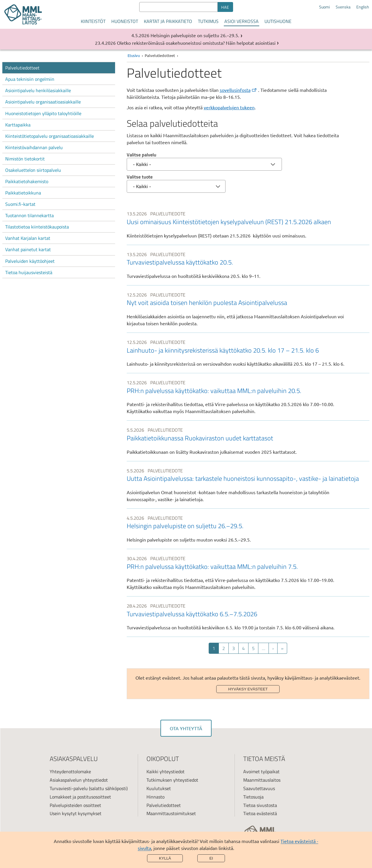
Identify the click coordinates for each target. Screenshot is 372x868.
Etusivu (134, 55)
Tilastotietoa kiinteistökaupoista (37, 227)
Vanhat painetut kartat (28, 249)
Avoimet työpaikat (261, 771)
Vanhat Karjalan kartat (28, 238)
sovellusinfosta (238, 90)
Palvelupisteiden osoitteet (75, 805)
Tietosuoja (253, 797)
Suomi (324, 7)
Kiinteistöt (93, 21)
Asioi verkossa (242, 21)
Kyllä (165, 858)
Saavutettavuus (259, 788)
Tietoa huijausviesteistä (29, 272)
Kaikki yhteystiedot (166, 771)
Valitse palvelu (142, 155)
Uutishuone (278, 21)
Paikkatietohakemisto (27, 181)
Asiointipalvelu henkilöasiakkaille (38, 90)
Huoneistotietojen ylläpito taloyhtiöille (43, 113)
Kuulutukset (159, 788)
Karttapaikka (18, 125)
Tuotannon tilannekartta (29, 215)
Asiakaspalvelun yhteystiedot (79, 780)
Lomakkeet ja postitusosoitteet (80, 797)
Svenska (343, 7)
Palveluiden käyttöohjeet (30, 261)
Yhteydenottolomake (70, 771)
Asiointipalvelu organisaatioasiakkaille (43, 102)
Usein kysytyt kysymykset (76, 813)
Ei (211, 858)
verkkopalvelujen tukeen (229, 107)
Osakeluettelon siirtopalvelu (33, 170)
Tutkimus (208, 21)
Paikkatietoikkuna (23, 193)
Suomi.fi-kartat (20, 204)
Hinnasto (155, 797)
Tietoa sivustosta (260, 805)
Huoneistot (125, 21)
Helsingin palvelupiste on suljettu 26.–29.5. (195, 35)
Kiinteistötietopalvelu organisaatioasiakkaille (50, 136)
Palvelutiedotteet (22, 68)
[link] (248, 224)
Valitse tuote (140, 177)
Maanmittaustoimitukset (171, 813)
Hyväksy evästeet (248, 689)
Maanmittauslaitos (262, 780)
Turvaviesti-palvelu (69, 788)
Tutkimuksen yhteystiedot (172, 780)
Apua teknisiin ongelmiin (30, 79)
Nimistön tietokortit (25, 159)
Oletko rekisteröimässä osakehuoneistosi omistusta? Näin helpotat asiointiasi (196, 43)
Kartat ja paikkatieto (168, 21)
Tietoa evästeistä (260, 813)
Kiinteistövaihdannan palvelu (34, 147)
